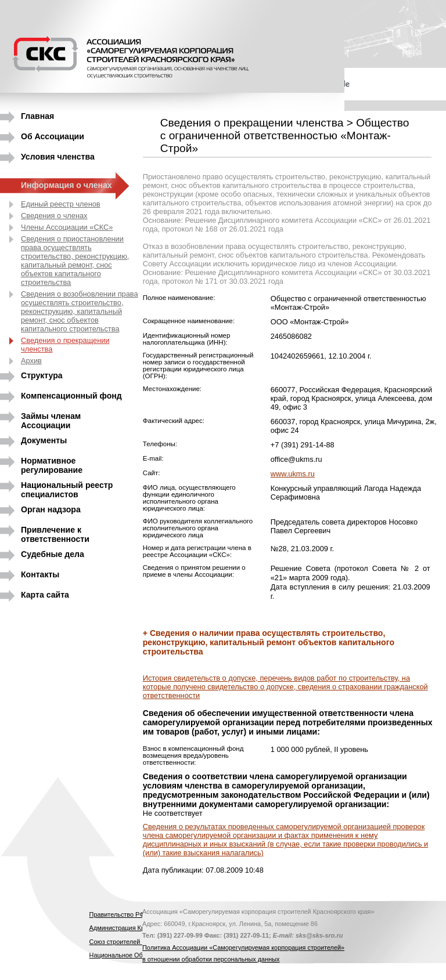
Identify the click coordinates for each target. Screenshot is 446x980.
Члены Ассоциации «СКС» (67, 227)
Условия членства (58, 157)
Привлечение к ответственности (55, 532)
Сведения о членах (54, 216)
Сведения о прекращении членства (65, 345)
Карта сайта (45, 595)
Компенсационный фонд (71, 396)
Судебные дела (53, 554)
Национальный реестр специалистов (67, 488)
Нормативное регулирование (52, 463)
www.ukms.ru (293, 474)
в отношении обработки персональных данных (211, 959)
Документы (44, 440)
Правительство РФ (117, 914)
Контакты (40, 574)
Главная (37, 116)
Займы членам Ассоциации (51, 419)
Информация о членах (66, 185)
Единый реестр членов (61, 204)
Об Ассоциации (53, 136)
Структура (42, 375)
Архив (31, 361)
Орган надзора (51, 509)
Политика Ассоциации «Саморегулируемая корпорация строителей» (243, 948)
